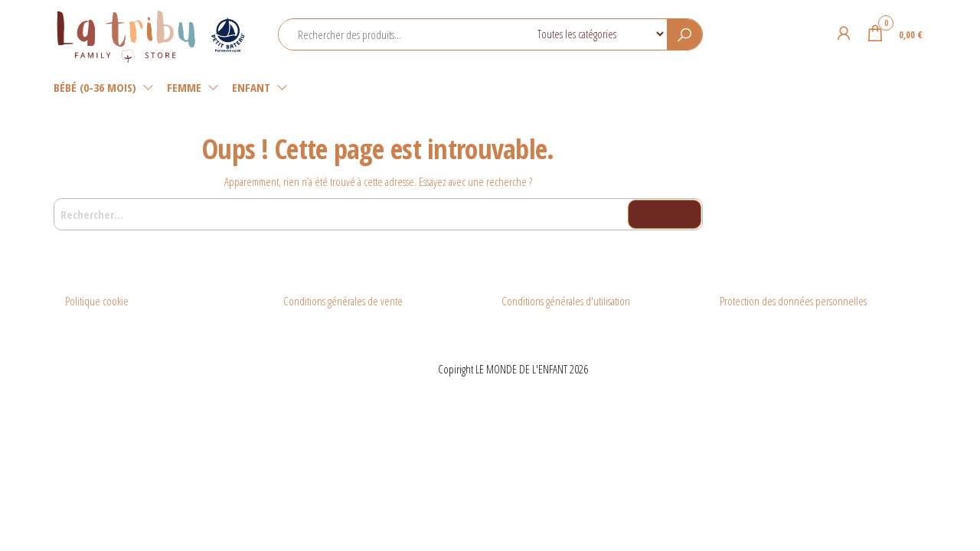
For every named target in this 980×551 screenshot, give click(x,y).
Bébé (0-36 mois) (95, 87)
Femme (184, 87)
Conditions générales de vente (343, 301)
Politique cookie (97, 301)
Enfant (251, 87)
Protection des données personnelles (793, 301)
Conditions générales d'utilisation (566, 301)
